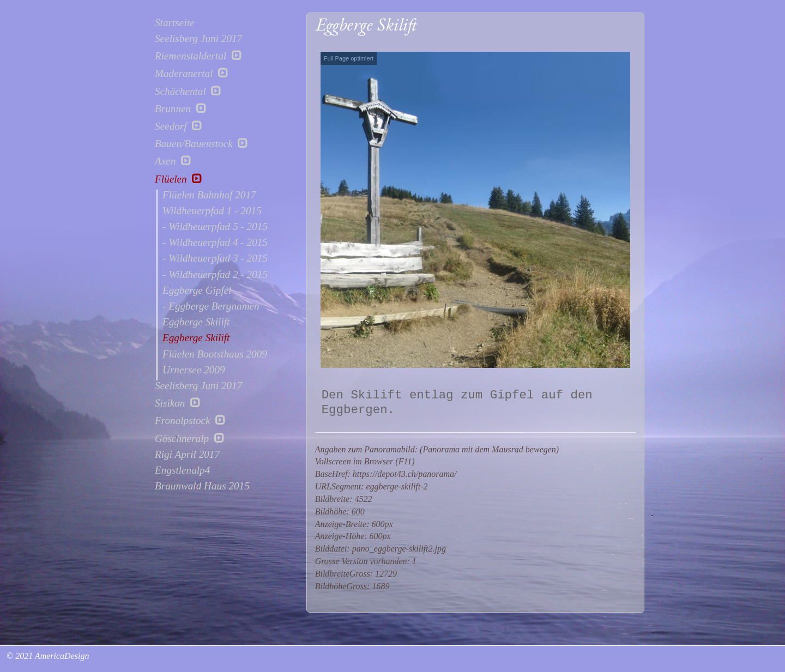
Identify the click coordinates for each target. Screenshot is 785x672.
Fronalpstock (190, 420)
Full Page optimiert (349, 58)
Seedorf (179, 126)
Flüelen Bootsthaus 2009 (215, 354)
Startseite (174, 23)
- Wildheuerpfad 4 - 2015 (215, 243)
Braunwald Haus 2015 (202, 486)
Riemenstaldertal (198, 56)
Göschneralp (190, 438)
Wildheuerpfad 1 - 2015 (212, 211)
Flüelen (179, 179)
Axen (173, 161)
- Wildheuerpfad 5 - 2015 (215, 227)
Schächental (188, 91)
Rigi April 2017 (187, 455)
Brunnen (181, 108)
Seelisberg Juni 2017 (198, 39)
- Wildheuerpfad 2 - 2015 (215, 275)
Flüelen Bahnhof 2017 (209, 195)
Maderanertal (192, 73)
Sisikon (178, 403)
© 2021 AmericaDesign (47, 656)
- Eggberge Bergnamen (211, 306)
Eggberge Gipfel (197, 290)
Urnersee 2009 (194, 370)
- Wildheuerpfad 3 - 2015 (215, 258)
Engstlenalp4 (182, 470)
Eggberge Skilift (196, 322)
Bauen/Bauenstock (201, 143)
